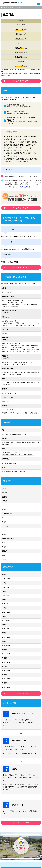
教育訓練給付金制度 (24, 187)
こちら (14, 393)
